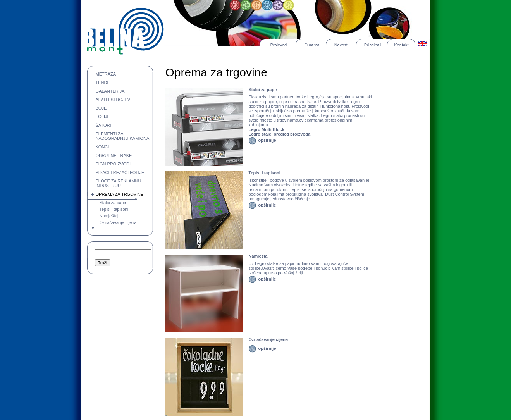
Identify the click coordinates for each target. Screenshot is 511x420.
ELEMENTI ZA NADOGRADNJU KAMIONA (123, 136)
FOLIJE (103, 117)
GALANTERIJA (110, 91)
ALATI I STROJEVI (114, 100)
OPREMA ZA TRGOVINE (120, 194)
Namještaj (109, 216)
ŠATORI (103, 125)
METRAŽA (106, 74)
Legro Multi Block (267, 129)
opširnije (267, 140)
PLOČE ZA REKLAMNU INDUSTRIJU (119, 183)
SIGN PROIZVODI (113, 164)
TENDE (103, 83)
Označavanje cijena (118, 222)
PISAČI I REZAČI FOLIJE (120, 172)
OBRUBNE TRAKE (114, 155)
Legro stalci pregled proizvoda (280, 134)
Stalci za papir (113, 203)
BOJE (101, 108)
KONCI (102, 147)
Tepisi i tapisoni (114, 209)
